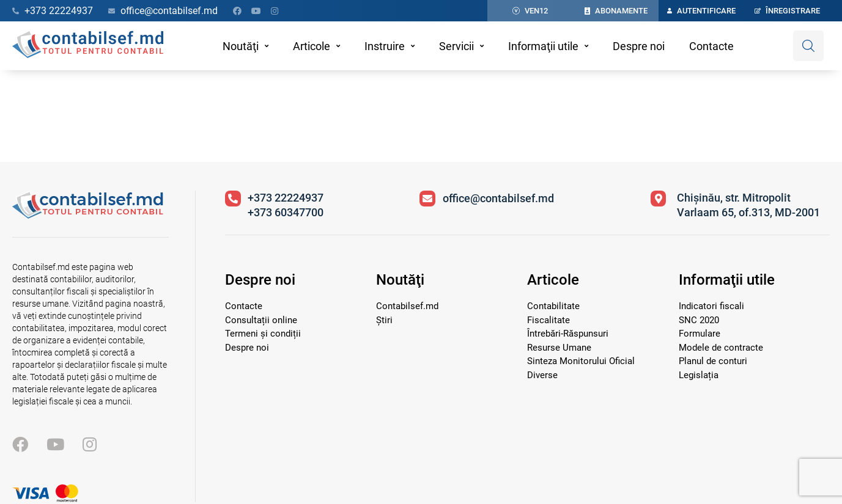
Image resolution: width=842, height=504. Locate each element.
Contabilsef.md (407, 306)
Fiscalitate (548, 320)
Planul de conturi (713, 361)
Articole (312, 46)
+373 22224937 (286, 198)
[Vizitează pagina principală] (88, 215)
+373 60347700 (286, 212)
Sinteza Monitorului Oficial (581, 361)
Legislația (699, 375)
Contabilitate (553, 306)
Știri (384, 320)
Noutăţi (241, 46)
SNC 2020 (699, 320)
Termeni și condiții (263, 334)
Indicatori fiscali (711, 306)
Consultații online (261, 320)
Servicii (456, 46)
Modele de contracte (721, 348)
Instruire (385, 46)
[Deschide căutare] (808, 46)
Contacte (711, 46)
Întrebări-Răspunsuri (568, 334)
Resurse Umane (559, 348)
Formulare (700, 334)
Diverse (542, 375)
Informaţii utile (543, 46)
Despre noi (639, 46)
